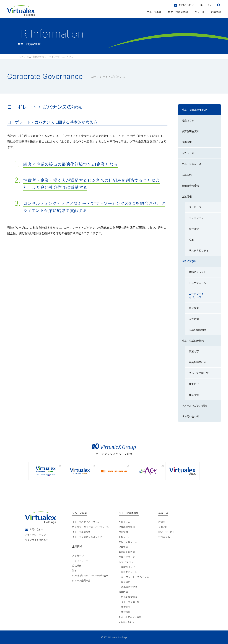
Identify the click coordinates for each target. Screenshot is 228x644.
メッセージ (78, 556)
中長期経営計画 (129, 597)
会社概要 (77, 565)
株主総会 (126, 607)
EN (210, 5)
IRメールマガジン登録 (130, 617)
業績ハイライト (129, 567)
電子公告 (126, 582)
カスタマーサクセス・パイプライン (91, 527)
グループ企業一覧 (81, 580)
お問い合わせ (184, 5)
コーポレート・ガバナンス (135, 577)
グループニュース (128, 542)
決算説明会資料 (127, 527)
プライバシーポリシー (37, 534)
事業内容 (123, 592)
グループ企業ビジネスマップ (87, 537)
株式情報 (126, 612)
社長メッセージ (127, 556)
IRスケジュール (129, 572)
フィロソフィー (80, 560)
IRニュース (124, 537)
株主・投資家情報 (178, 12)
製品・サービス (166, 532)
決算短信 (123, 547)
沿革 (74, 570)
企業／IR (163, 527)
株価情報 (123, 532)
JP (201, 5)
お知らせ (163, 522)
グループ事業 (154, 12)
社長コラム (124, 522)
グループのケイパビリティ (86, 522)
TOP (21, 57)
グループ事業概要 (81, 532)
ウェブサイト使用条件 (37, 539)
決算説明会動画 (129, 587)
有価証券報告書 (127, 552)
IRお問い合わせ (127, 622)
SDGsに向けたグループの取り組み (90, 575)
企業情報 (216, 12)
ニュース (199, 12)
